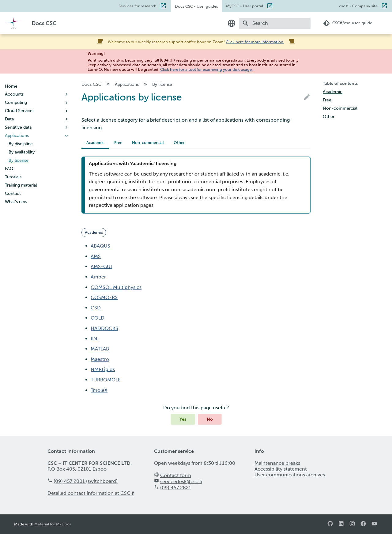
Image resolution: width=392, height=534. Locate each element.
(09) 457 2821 (176, 488)
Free (118, 143)
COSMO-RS (104, 297)
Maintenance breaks (277, 463)
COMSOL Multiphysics (116, 287)
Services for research (138, 6)
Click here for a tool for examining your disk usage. (206, 69)
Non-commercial (148, 143)
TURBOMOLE (106, 380)
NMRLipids (103, 369)
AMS (96, 256)
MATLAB (100, 349)
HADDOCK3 (104, 328)
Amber (98, 277)
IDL (94, 339)
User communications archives (290, 475)
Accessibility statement (281, 469)
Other (179, 143)
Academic (95, 143)
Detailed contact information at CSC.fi (91, 493)
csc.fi (358, 6)
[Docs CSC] (13, 23)
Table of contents (340, 83)
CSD (96, 308)
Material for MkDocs (53, 524)
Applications (131, 84)
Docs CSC (196, 6)
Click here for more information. (255, 42)
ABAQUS (100, 246)
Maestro (100, 359)
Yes (183, 419)
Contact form (176, 475)
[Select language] (232, 23)
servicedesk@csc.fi (181, 481)
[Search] (275, 23)
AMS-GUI (101, 266)
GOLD (98, 318)
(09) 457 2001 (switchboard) (86, 481)
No (210, 419)
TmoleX (99, 390)
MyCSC (245, 6)
